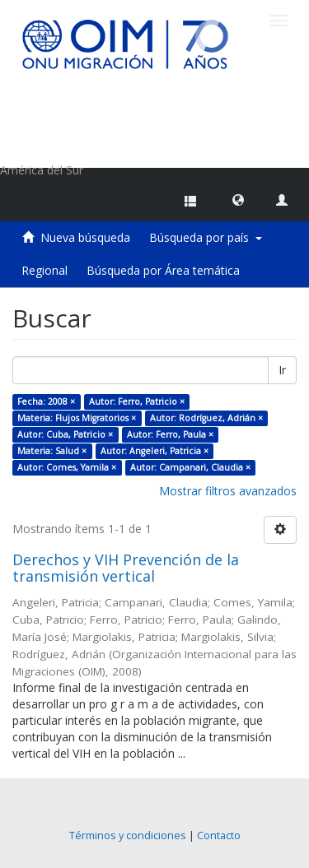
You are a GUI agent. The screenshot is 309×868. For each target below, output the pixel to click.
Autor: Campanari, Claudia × (190, 467)
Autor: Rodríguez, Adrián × (206, 418)
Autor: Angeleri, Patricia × (154, 451)
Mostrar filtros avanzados (228, 491)
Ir (282, 370)
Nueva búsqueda (85, 237)
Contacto (219, 836)
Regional (44, 270)
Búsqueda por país (206, 237)
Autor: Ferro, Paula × (170, 434)
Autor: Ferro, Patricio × (137, 402)
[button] (238, 199)
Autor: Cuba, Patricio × (65, 434)
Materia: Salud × (52, 451)
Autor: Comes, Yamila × (67, 467)
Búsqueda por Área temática (163, 270)
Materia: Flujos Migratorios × (77, 418)
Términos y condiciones (128, 836)
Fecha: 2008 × (46, 402)
